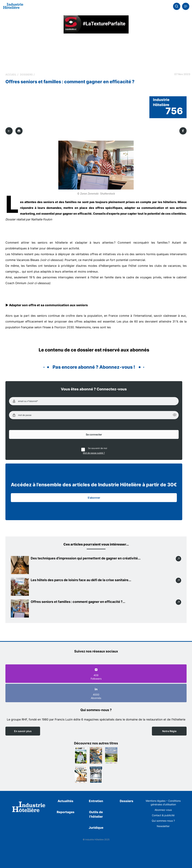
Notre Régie (169, 731)
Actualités (65, 801)
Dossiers (26, 74)
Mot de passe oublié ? (94, 453)
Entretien (96, 801)
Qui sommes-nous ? (163, 821)
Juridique (96, 828)
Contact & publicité (163, 815)
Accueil (11, 74)
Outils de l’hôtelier (96, 814)
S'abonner (94, 498)
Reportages (66, 812)
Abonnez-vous (163, 810)
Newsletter (163, 826)
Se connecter (94, 434)
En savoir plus (23, 731)
